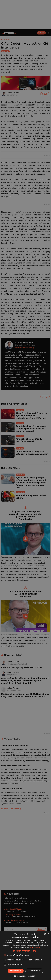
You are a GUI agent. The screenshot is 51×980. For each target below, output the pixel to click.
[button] (25, 951)
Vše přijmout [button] (16, 971)
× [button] (48, 934)
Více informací (35, 947)
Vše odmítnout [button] (34, 971)
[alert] (25, 490)
